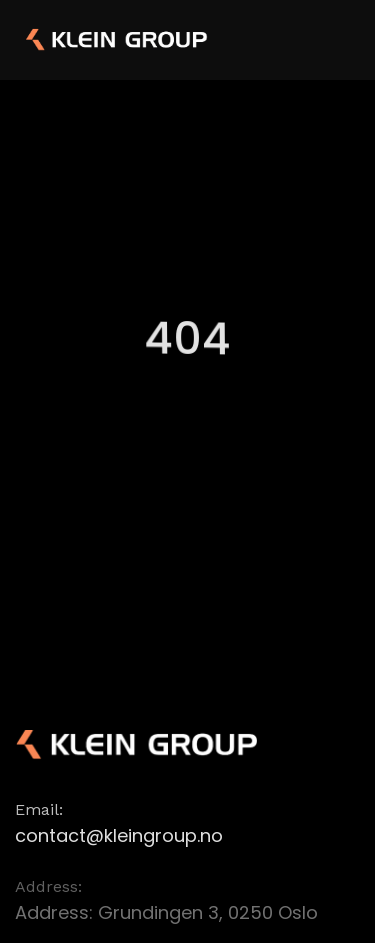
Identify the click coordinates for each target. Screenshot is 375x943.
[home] (85, 40)
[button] (337, 38)
